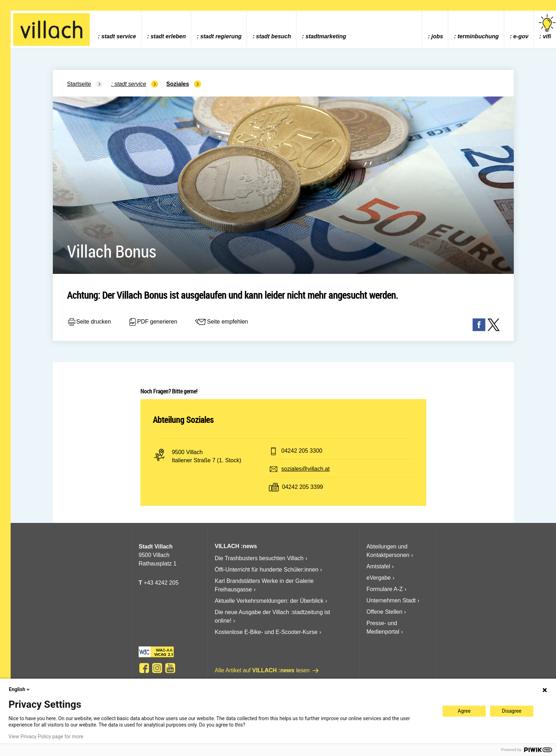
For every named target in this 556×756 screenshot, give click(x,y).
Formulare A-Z (385, 589)
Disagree (512, 711)
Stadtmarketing (326, 36)
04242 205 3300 (302, 451)
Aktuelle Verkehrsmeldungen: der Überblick (269, 601)
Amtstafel (379, 566)
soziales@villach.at (305, 469)
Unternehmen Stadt (391, 600)
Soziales (178, 84)
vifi (547, 27)
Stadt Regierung (221, 36)
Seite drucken (89, 322)
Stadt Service (119, 36)
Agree (464, 711)
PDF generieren (153, 322)
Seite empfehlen (221, 322)
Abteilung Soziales (183, 420)
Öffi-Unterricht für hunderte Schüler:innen (267, 570)
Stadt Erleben (168, 36)
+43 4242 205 (161, 583)
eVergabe (379, 578)
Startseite (79, 84)
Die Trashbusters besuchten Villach (259, 558)
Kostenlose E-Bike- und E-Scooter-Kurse (266, 632)
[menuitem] (117, 29)
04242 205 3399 (302, 487)
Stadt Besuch (274, 36)
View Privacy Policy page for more (46, 736)
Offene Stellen (385, 612)
